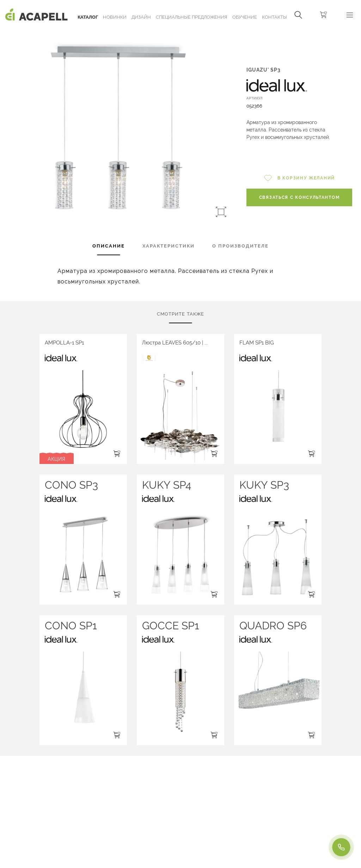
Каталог (88, 17)
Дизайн (141, 17)
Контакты (274, 17)
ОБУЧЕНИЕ (245, 17)
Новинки (115, 17)
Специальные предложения (191, 17)
